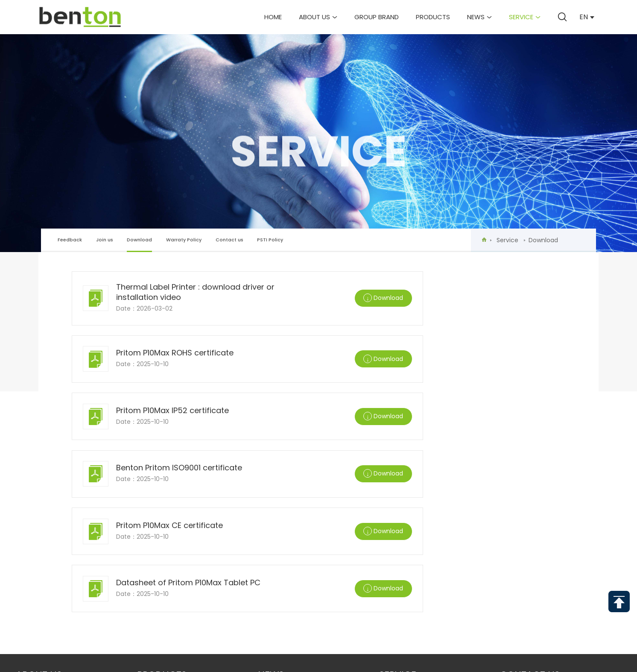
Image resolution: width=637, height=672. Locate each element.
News (479, 17)
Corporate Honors (49, 547)
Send (388, 639)
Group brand (377, 17)
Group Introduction (51, 508)
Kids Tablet (155, 534)
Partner (29, 572)
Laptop (149, 508)
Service (525, 17)
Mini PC (148, 547)
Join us (105, 240)
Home (273, 17)
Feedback (70, 240)
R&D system (35, 559)
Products (433, 17)
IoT (142, 572)
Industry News (282, 521)
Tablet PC (153, 521)
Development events (49, 534)
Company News (283, 508)
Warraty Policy (184, 240)
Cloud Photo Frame (170, 559)
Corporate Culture (49, 521)
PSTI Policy (270, 240)
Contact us (229, 240)
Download (139, 244)
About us (318, 17)
